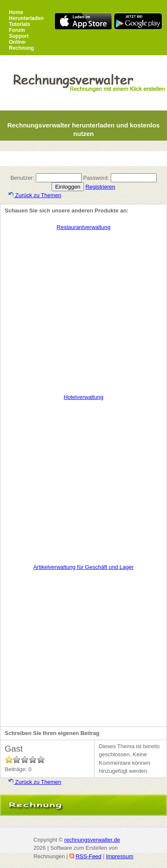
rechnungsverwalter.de (92, 840)
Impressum (120, 856)
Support (19, 36)
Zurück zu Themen (35, 195)
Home (16, 12)
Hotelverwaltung (83, 397)
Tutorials (20, 24)
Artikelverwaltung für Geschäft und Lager (83, 567)
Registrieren (100, 187)
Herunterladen (26, 18)
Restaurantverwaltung (83, 227)
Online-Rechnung (22, 45)
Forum (17, 30)
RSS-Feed (88, 856)
